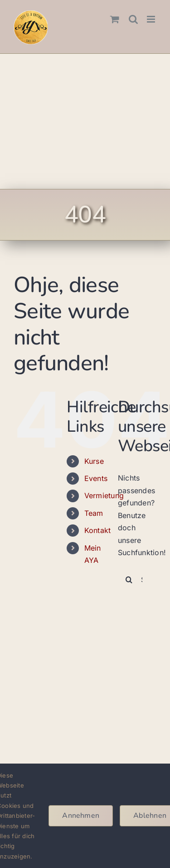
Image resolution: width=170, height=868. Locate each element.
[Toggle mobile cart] (115, 19)
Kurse (94, 461)
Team (94, 513)
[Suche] (129, 580)
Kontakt (98, 530)
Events (96, 478)
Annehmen (81, 816)
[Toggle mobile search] (133, 19)
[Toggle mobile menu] (152, 19)
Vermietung (104, 495)
